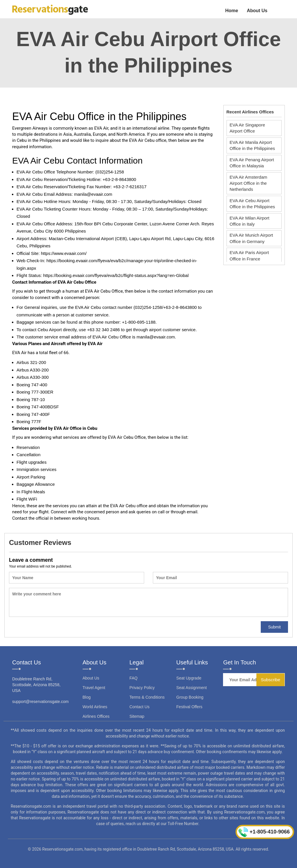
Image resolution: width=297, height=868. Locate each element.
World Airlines (95, 707)
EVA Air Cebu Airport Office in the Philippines (252, 204)
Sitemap (137, 716)
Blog (87, 697)
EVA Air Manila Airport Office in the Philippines (252, 145)
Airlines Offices (96, 716)
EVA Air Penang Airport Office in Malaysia (252, 163)
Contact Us (139, 707)
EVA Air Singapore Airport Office (247, 128)
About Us (257, 11)
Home (231, 11)
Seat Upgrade (189, 678)
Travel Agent (94, 688)
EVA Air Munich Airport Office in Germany (251, 238)
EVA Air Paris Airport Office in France (249, 255)
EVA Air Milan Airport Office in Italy (250, 221)
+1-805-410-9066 (264, 832)
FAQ (133, 678)
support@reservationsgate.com (40, 702)
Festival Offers (189, 707)
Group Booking (190, 697)
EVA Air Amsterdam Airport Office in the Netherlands (249, 183)
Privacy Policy (142, 688)
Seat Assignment (192, 688)
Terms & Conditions (147, 697)
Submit (274, 627)
